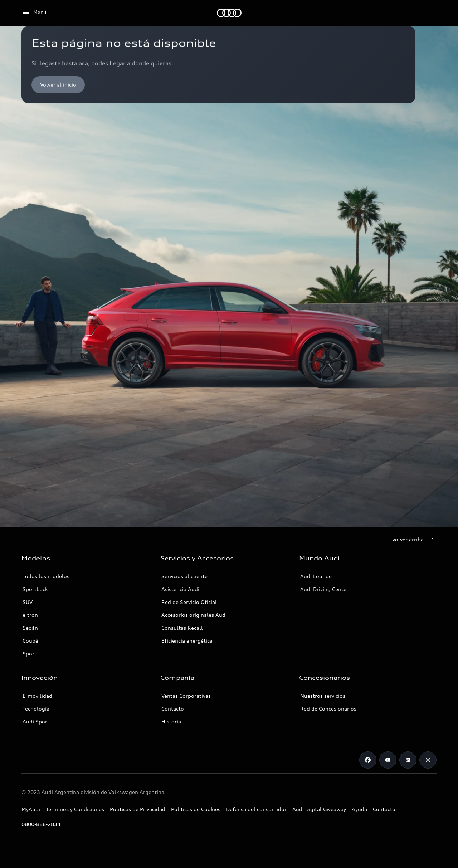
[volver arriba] (415, 540)
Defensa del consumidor (256, 809)
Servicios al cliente (184, 576)
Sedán (30, 628)
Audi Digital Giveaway (319, 809)
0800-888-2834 (41, 824)
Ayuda (359, 809)
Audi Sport (36, 721)
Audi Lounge (316, 576)
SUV (28, 602)
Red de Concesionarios (328, 709)
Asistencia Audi (180, 589)
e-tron (30, 615)
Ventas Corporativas (186, 696)
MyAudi (31, 809)
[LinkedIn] (408, 760)
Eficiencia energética (187, 641)
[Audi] (229, 13)
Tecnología (36, 709)
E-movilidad (37, 696)
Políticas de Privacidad (138, 809)
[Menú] (34, 13)
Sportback (35, 589)
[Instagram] (428, 760)
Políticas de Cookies (196, 809)
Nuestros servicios (323, 696)
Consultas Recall (182, 628)
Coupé (30, 641)
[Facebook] (368, 760)
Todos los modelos (46, 576)
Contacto (173, 709)
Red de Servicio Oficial (189, 602)
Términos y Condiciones (75, 809)
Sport (30, 654)
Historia (171, 721)
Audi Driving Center (324, 589)
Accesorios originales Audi (194, 615)
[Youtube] (388, 760)
